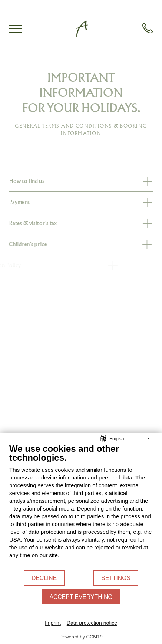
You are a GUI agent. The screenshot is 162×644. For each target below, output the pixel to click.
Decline (44, 578)
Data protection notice (92, 623)
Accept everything (81, 597)
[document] (81, 506)
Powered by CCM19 (81, 637)
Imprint (53, 623)
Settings (116, 578)
